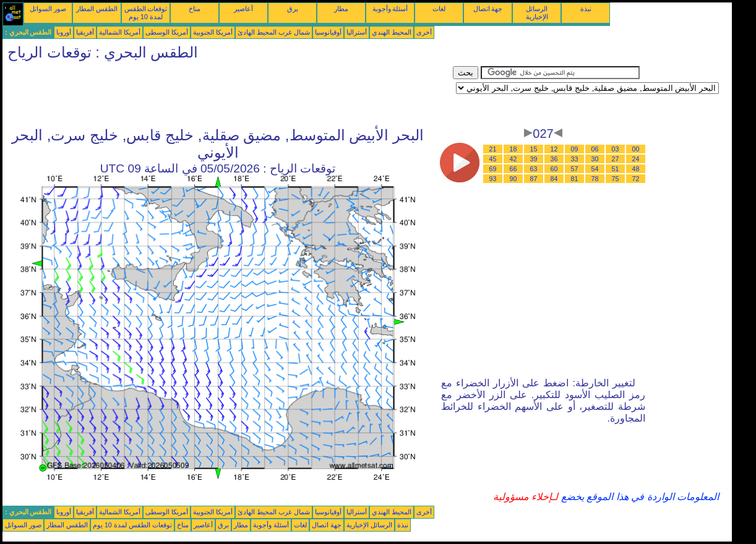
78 (595, 179)
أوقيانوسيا (328, 32)
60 (554, 169)
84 (554, 179)
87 (534, 179)
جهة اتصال (488, 9)
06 (595, 149)
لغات (439, 9)
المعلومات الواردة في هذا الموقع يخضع (638, 497)
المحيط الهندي (392, 32)
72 (636, 179)
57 (575, 169)
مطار (341, 9)
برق (293, 9)
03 (616, 149)
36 (554, 159)
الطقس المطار (97, 9)
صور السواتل (48, 9)
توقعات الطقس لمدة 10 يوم (146, 13)
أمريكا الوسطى (167, 32)
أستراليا (357, 32)
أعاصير (243, 9)
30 (595, 159)
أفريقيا (85, 32)
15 (534, 149)
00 (636, 149)
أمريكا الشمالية (120, 32)
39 (534, 159)
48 (636, 169)
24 (636, 159)
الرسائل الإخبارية (537, 13)
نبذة (586, 9)
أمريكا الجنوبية (213, 32)
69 (493, 169)
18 (513, 149)
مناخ (195, 9)
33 (575, 159)
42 (513, 159)
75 (616, 179)
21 (493, 149)
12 (554, 149)
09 (575, 149)
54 (595, 169)
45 (493, 159)
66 (513, 169)
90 (513, 179)
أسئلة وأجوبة (390, 9)
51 (616, 169)
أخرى (424, 32)
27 (616, 159)
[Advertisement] (228, 94)
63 (534, 169)
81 (575, 179)
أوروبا (64, 32)
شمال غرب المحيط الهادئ (274, 32)
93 (493, 179)
